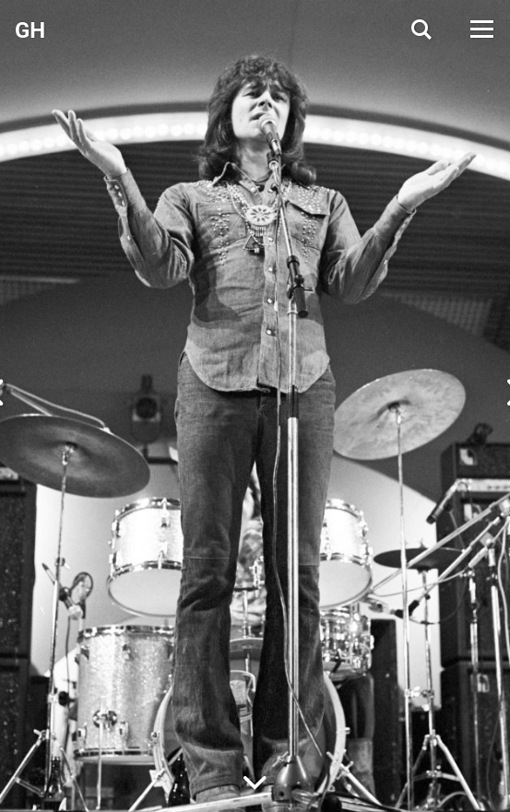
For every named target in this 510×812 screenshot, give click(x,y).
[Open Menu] (480, 29)
